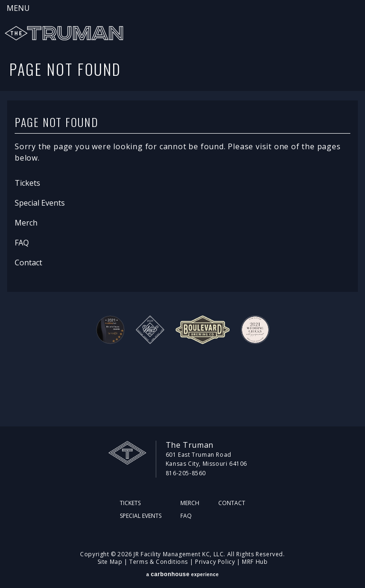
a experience (182, 574)
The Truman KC (64, 33)
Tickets (27, 183)
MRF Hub (255, 562)
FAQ (22, 243)
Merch (26, 223)
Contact (28, 262)
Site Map (110, 562)
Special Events (40, 203)
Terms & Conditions (159, 562)
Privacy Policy (215, 562)
